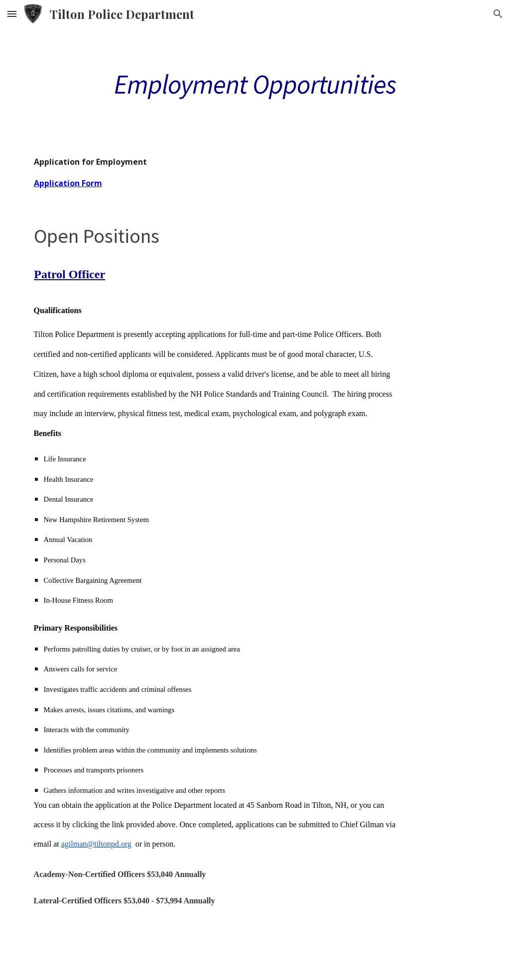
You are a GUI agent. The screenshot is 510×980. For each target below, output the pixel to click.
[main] (255, 83)
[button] (12, 14)
